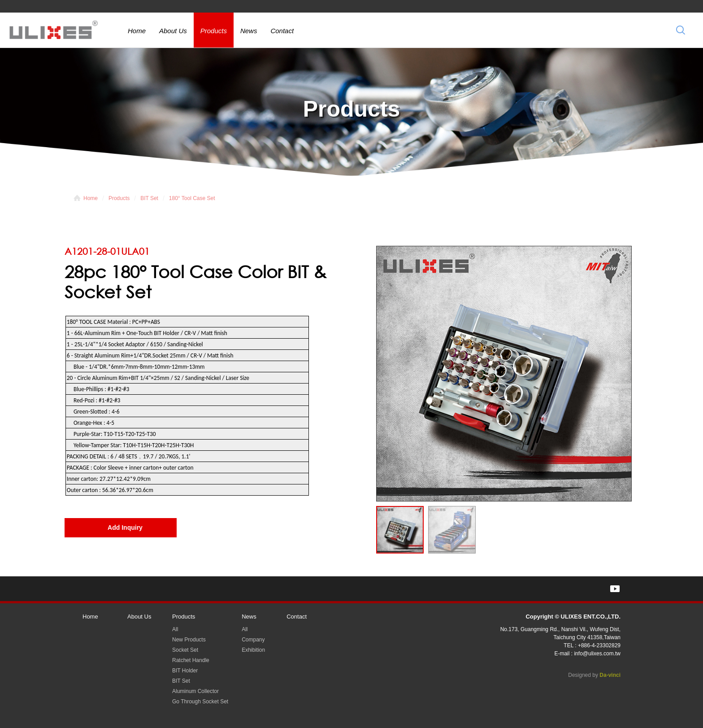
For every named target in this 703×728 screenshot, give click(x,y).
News (249, 31)
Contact (282, 31)
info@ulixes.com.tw (597, 654)
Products (214, 31)
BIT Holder (185, 671)
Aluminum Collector (195, 691)
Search (681, 30)
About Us (173, 31)
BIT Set (149, 198)
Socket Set (185, 650)
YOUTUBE (615, 589)
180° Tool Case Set (192, 198)
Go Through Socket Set (200, 702)
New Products (189, 640)
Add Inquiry (125, 527)
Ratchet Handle (191, 660)
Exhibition (253, 650)
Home (137, 31)
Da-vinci (610, 675)
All (175, 629)
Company (253, 640)
